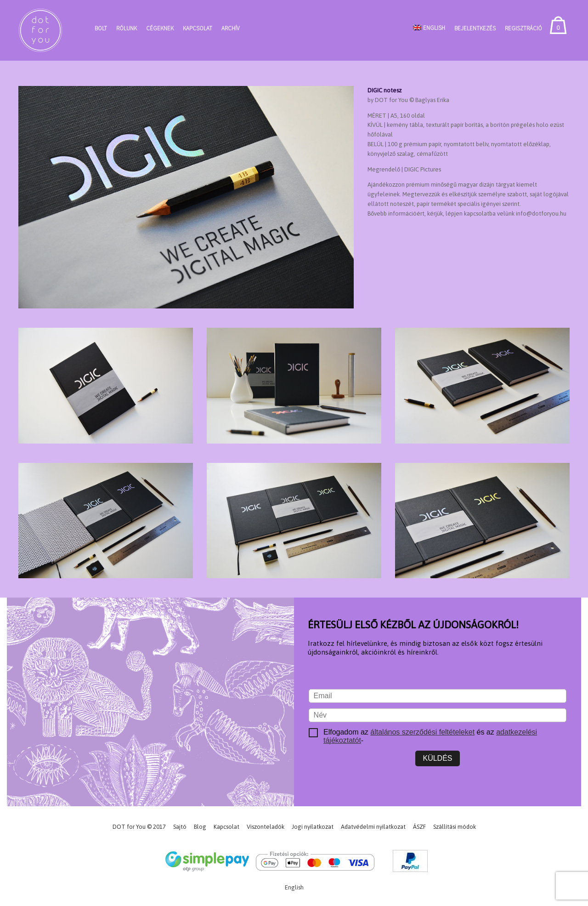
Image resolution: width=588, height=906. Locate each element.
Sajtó (180, 827)
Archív (230, 28)
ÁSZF (419, 827)
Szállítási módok (455, 827)
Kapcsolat (198, 28)
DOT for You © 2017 (139, 827)
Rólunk (127, 28)
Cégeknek (160, 28)
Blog (200, 827)
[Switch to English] (429, 28)
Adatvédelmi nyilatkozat (373, 827)
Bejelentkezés (475, 28)
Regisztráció (523, 28)
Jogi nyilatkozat (313, 827)
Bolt (101, 28)
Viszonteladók (266, 827)
